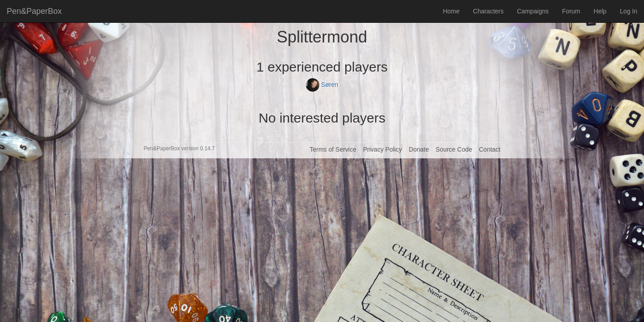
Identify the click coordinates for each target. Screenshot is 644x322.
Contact (490, 149)
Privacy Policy (383, 149)
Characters (488, 11)
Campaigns (533, 11)
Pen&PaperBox (34, 11)
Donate (419, 149)
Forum (571, 11)
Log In (629, 11)
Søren (322, 85)
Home (451, 11)
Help (600, 11)
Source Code (454, 149)
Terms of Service (333, 149)
